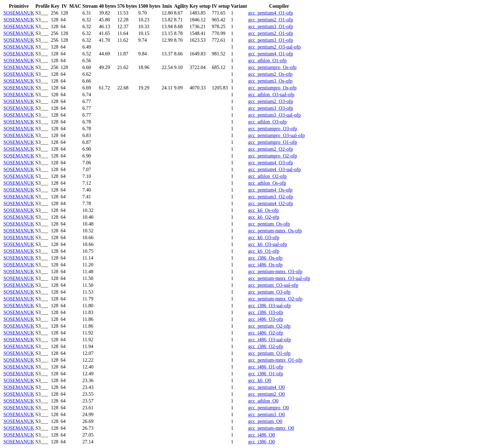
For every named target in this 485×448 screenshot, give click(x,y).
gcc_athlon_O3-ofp (267, 122)
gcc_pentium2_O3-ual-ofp (274, 47)
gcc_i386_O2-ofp (266, 346)
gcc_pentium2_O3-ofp (270, 101)
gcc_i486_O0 (261, 435)
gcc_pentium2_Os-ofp (270, 74)
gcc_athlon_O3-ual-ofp (271, 95)
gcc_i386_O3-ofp (266, 312)
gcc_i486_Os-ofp (265, 265)
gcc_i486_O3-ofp (266, 319)
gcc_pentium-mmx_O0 (271, 428)
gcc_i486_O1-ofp (266, 367)
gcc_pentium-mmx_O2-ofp (275, 299)
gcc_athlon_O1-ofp (267, 60)
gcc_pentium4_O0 (266, 387)
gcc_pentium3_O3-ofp (270, 108)
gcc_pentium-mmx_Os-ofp (275, 231)
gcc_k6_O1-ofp (264, 251)
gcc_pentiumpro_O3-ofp (273, 129)
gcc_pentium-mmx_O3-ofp (275, 271)
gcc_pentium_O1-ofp (269, 353)
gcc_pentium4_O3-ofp (270, 163)
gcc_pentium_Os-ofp (269, 224)
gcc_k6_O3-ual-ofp (267, 244)
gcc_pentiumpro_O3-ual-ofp (276, 135)
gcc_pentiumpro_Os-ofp (272, 67)
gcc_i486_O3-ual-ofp (269, 340)
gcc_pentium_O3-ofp (269, 292)
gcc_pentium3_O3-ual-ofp (274, 115)
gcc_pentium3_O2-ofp (270, 197)
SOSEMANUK (19, 13)
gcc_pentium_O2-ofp (269, 326)
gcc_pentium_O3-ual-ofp (273, 285)
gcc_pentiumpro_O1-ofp (273, 142)
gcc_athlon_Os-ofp (267, 183)
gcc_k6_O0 (260, 380)
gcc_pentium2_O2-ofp (270, 149)
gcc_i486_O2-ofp (266, 333)
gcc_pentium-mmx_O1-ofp (275, 360)
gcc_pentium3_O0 (266, 414)
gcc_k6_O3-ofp (264, 237)
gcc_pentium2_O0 (266, 394)
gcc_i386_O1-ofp (266, 374)
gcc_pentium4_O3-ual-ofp (274, 169)
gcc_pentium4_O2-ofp (270, 203)
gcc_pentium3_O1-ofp (270, 26)
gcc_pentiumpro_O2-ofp (273, 156)
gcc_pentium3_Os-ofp (270, 81)
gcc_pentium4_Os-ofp (270, 190)
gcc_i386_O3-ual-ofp (269, 306)
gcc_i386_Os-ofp (265, 258)
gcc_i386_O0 (261, 442)
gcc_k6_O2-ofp (264, 217)
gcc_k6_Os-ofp (263, 210)
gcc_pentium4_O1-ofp (270, 13)
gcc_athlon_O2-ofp (267, 176)
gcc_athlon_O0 (263, 401)
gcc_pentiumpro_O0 (268, 408)
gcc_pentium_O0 (265, 421)
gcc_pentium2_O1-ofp (270, 20)
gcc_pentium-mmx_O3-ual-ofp (279, 278)
